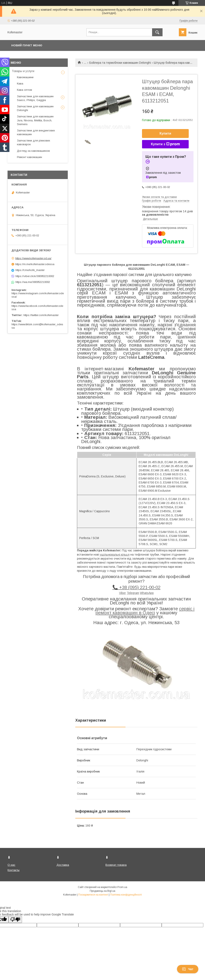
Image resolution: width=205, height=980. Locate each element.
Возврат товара (116, 865)
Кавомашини (25, 77)
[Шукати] (157, 32)
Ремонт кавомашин (29, 157)
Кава (20, 84)
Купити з (165, 144)
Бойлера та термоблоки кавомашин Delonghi (120, 63)
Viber (122, 593)
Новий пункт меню (27, 45)
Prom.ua (122, 887)
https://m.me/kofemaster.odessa (35, 264)
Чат (188, 969)
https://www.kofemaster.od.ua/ (33, 258)
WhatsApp (147, 593)
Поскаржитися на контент (93, 895)
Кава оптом (24, 90)
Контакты (13, 870)
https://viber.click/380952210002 (35, 276)
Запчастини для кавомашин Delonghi (35, 108)
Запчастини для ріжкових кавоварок (34, 142)
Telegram (133, 593)
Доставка (63, 865)
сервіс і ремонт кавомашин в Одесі (145, 611)
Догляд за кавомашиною (33, 151)
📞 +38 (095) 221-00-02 (136, 587)
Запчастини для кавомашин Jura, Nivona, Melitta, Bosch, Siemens (35, 120)
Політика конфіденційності (126, 895)
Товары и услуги (23, 71)
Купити (165, 133)
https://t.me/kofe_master (30, 270)
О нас (11, 865)
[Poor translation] (15, 920)
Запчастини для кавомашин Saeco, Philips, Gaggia (35, 98)
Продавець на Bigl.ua (102, 891)
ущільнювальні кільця (115, 555)
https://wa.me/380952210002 (33, 282)
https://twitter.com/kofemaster (41, 315)
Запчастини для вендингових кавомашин (36, 132)
